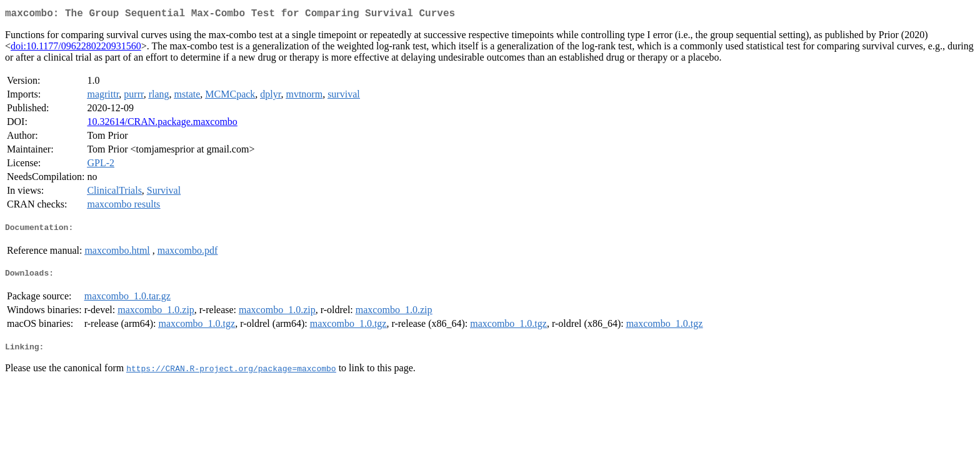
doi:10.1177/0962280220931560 (76, 48)
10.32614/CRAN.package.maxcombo (162, 124)
